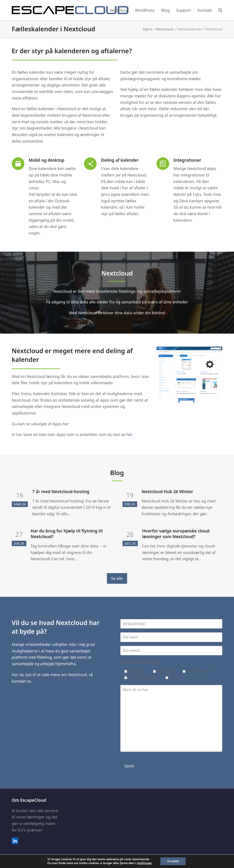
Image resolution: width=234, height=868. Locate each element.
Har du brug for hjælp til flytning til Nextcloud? (67, 534)
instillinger (144, 863)
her (66, 424)
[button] (220, 10)
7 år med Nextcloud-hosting (61, 491)
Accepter (173, 861)
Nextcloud (164, 29)
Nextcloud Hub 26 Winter (167, 491)
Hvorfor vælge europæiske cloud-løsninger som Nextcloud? (176, 534)
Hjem (148, 29)
